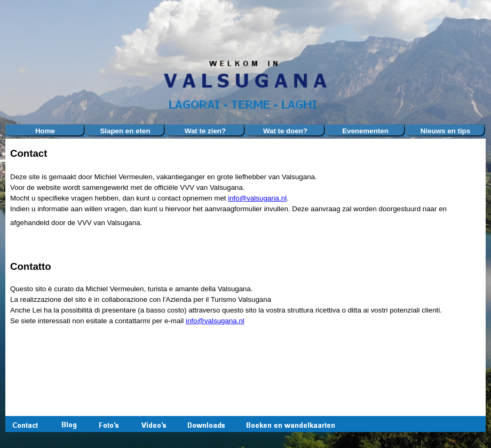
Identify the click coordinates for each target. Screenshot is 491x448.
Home (45, 131)
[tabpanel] (245, 241)
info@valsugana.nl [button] (257, 198)
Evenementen (365, 131)
